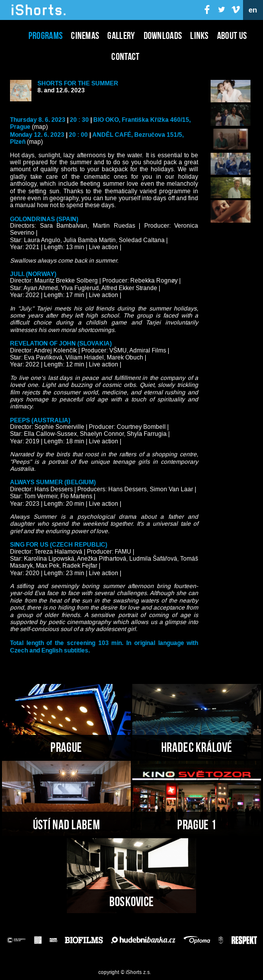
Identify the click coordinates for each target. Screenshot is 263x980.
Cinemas (85, 35)
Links (199, 35)
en (253, 10)
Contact (125, 56)
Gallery (121, 35)
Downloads (163, 35)
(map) (40, 127)
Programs (45, 35)
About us (232, 35)
